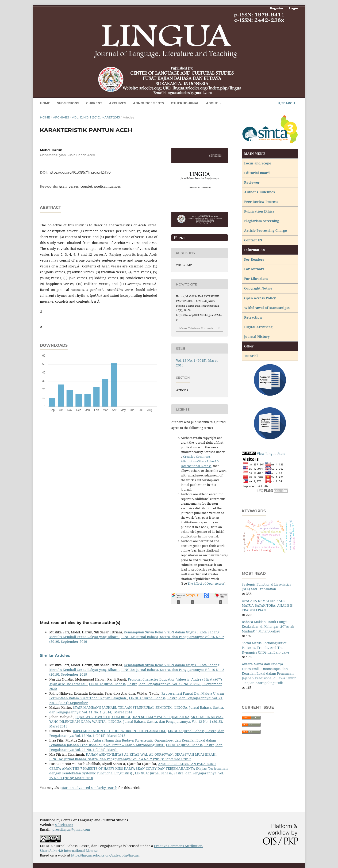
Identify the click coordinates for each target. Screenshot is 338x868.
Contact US (253, 240)
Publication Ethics (259, 211)
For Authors (254, 269)
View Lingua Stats (271, 454)
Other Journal (185, 103)
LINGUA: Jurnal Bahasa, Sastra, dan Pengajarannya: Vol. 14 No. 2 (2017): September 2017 (120, 759)
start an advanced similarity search (89, 788)
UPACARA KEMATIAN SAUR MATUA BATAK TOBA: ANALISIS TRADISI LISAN (267, 605)
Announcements (148, 103)
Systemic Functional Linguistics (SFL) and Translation (266, 587)
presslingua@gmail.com (71, 829)
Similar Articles (55, 656)
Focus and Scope (258, 163)
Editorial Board (257, 173)
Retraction (253, 317)
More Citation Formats (196, 328)
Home (45, 103)
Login (294, 8)
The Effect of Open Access (206, 583)
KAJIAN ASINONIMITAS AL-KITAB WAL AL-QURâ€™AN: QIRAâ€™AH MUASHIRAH (151, 754)
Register (277, 8)
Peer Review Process (261, 202)
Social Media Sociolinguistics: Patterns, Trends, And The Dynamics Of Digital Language (265, 648)
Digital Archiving (258, 327)
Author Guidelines (259, 192)
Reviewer (252, 182)
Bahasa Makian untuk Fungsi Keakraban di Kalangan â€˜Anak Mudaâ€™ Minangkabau (268, 626)
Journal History (257, 337)
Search (286, 103)
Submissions (68, 103)
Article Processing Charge (266, 230)
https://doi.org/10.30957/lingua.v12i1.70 (80, 172)
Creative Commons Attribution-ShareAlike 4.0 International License (200, 461)
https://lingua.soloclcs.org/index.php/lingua (105, 855)
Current (94, 103)
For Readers (254, 259)
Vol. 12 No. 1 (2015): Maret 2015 (96, 117)
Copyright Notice (258, 288)
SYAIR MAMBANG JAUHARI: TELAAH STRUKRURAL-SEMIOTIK (123, 707)
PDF (182, 238)
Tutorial (251, 356)
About (212, 103)
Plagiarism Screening (262, 221)
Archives (118, 103)
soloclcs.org (64, 825)
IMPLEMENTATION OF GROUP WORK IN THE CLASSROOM (119, 731)
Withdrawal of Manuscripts (267, 308)
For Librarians (256, 279)
